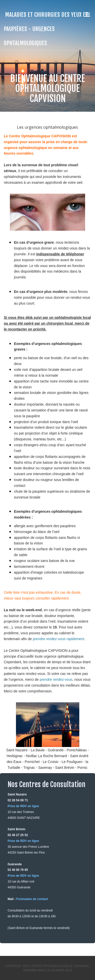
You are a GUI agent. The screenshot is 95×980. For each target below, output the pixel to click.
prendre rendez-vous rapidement (58, 639)
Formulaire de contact (32, 899)
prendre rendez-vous (56, 679)
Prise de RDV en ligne (23, 806)
